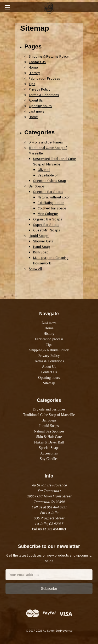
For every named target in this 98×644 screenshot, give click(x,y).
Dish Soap (41, 252)
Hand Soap (42, 247)
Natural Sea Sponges (49, 431)
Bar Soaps (37, 186)
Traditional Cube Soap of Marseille (49, 415)
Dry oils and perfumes (46, 142)
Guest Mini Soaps (47, 230)
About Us (36, 100)
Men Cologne (48, 214)
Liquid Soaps (39, 236)
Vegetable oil (48, 175)
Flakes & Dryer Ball (49, 442)
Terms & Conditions (44, 95)
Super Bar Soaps (46, 225)
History (34, 73)
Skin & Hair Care (49, 437)
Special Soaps (49, 448)
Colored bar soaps (52, 208)
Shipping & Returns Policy (49, 56)
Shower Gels (43, 241)
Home (33, 67)
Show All (35, 269)
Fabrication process (49, 339)
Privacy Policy (40, 89)
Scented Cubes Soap (50, 181)
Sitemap (49, 383)
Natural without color (54, 197)
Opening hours (40, 106)
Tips (32, 84)
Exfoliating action (51, 203)
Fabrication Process (44, 78)
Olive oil (44, 170)
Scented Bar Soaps (48, 192)
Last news (37, 111)
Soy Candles (49, 459)
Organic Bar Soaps (48, 219)
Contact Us (37, 62)
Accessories (49, 453)
